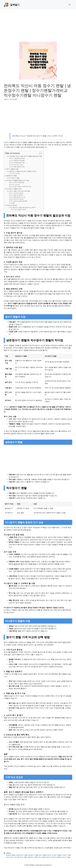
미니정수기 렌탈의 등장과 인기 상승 (18, 180)
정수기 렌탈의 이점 (12, 169)
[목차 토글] (40, 154)
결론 (14, 203)
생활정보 (9, 853)
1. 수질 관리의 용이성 (19, 158)
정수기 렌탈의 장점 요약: (20, 209)
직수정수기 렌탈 (14, 178)
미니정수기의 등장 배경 (18, 183)
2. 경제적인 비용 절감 (19, 160)
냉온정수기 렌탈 (11, 176)
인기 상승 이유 (16, 185)
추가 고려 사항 (16, 174)
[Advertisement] (38, 24)
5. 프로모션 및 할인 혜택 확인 (20, 201)
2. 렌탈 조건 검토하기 (18, 195)
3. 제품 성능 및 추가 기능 (19, 197)
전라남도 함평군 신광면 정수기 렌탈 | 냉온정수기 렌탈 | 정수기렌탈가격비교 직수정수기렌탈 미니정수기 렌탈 (38, 855)
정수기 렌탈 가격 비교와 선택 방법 (20, 191)
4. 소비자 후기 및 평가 (18, 199)
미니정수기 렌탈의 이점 (14, 189)
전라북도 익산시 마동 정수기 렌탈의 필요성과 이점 (26, 156)
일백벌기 (15, 5)
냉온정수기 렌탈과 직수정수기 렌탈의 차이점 (23, 171)
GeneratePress (47, 865)
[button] (70, 5)
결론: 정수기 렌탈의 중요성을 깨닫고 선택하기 (24, 208)
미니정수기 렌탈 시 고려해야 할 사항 (22, 187)
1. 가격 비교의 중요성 (18, 193)
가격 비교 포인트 (12, 205)
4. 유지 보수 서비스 (18, 165)
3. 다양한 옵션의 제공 (19, 163)
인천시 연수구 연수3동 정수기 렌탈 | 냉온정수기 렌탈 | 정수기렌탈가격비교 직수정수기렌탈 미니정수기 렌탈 (38, 857)
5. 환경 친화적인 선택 (19, 167)
